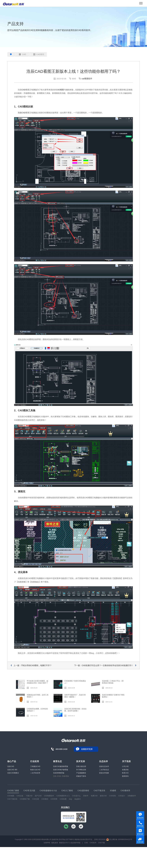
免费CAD (94, 796)
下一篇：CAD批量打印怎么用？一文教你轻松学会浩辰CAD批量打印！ (104, 665)
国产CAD (38, 796)
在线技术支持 (87, 749)
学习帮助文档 (81, 770)
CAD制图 (11, 796)
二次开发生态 (104, 770)
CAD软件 (93, 843)
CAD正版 (20, 796)
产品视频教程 (81, 773)
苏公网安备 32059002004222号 (119, 839)
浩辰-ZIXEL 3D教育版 (61, 776)
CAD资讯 (39, 54)
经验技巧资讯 (81, 776)
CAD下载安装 (12, 799)
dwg (70, 799)
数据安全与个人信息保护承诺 (70, 843)
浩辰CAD (22, 113)
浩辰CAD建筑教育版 (61, 766)
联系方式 (125, 773)
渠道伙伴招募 (104, 773)
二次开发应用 (35, 773)
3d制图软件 (132, 796)
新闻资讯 (125, 776)
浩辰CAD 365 (12, 770)
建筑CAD (103, 796)
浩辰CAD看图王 (13, 773)
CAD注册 (36, 799)
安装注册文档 (81, 766)
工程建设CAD (35, 766)
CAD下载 (102, 843)
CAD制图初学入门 (63, 796)
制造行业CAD (35, 770)
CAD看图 (60, 90)
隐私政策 (55, 843)
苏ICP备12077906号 (66, 839)
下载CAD (29, 796)
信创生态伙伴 (104, 766)
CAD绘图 (63, 799)
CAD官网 (54, 799)
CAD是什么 (76, 796)
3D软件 (86, 796)
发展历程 (125, 770)
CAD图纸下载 (25, 799)
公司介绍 (125, 766)
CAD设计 (122, 796)
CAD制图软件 (49, 796)
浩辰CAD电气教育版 (61, 770)
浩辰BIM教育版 (59, 773)
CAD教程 (45, 799)
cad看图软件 (87, 79)
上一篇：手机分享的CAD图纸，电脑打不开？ (33, 665)
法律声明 (47, 843)
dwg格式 (78, 799)
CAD (23, 54)
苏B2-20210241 (100, 839)
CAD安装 (112, 796)
